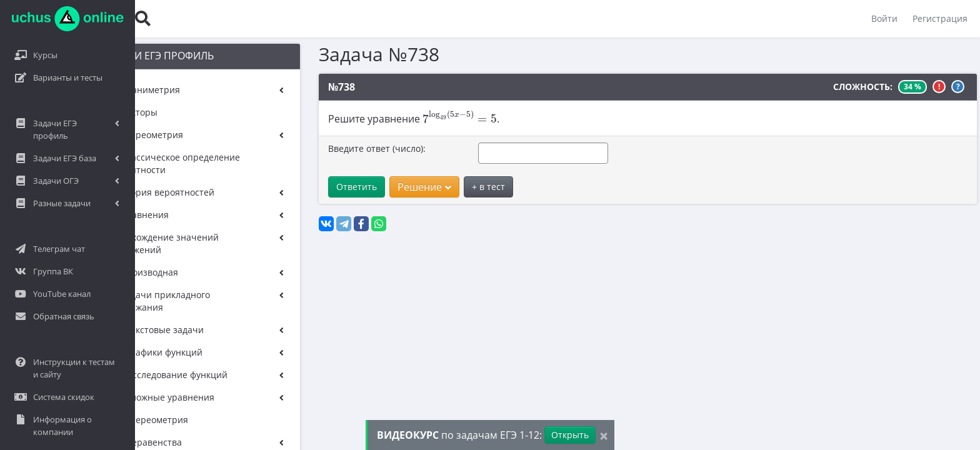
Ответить (322, 187)
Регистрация (940, 18)
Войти (884, 18)
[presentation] (424, 117)
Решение (389, 187)
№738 (307, 87)
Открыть (570, 435)
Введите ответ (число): (342, 148)
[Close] (604, 435)
